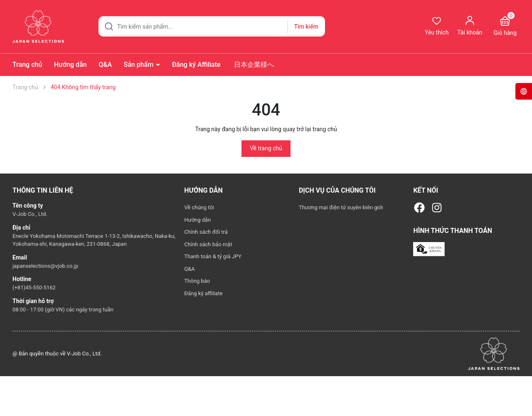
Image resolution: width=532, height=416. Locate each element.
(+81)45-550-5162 (34, 288)
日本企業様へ (253, 65)
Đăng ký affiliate (203, 293)
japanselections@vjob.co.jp (45, 266)
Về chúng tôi (199, 207)
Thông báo (197, 281)
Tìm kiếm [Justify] (306, 27)
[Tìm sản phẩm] (212, 26)
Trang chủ (27, 65)
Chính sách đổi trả (206, 232)
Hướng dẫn (70, 65)
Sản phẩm (140, 65)
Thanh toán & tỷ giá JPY (213, 256)
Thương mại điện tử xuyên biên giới (341, 207)
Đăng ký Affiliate (196, 65)
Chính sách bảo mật (208, 244)
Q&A (105, 65)
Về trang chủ (266, 148)
